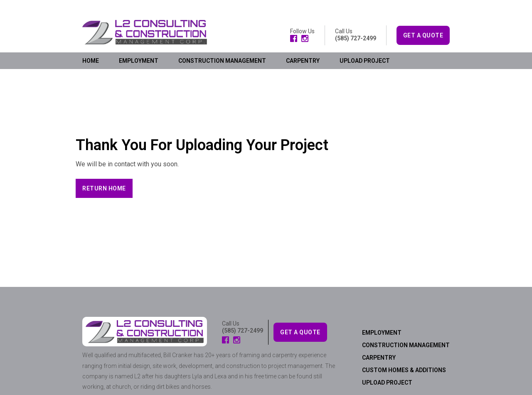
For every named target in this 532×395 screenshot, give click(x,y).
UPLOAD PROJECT (365, 61)
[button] (104, 188)
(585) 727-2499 (356, 38)
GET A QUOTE (423, 35)
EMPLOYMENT (139, 61)
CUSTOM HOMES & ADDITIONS (404, 370)
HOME (91, 61)
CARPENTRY (303, 61)
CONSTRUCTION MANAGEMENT (222, 61)
